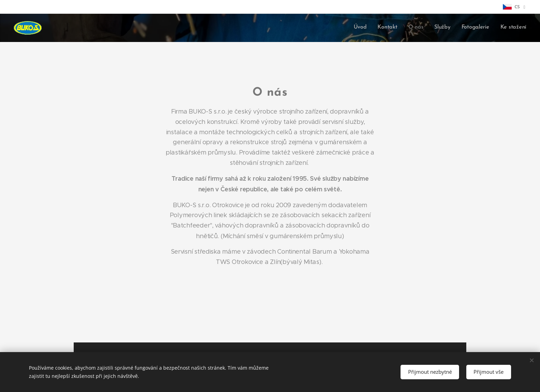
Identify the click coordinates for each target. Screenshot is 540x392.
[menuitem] (473, 28)
